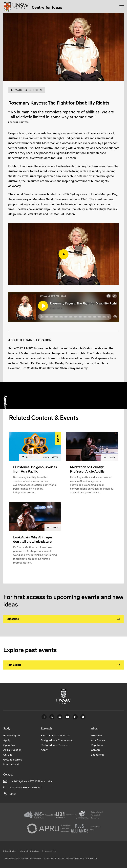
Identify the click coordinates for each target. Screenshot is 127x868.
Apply (7, 740)
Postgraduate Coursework (57, 740)
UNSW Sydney (83, 717)
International (11, 764)
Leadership (98, 755)
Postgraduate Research (55, 745)
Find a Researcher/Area (55, 735)
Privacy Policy (10, 851)
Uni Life (8, 755)
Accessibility (51, 851)
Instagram (75, 717)
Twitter (52, 717)
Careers (96, 750)
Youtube (67, 717)
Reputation (98, 745)
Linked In (60, 717)
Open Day (9, 745)
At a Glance (98, 740)
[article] (35, 467)
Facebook (44, 717)
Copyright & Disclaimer (30, 851)
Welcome (96, 735)
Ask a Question (12, 750)
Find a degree (12, 735)
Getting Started (13, 760)
